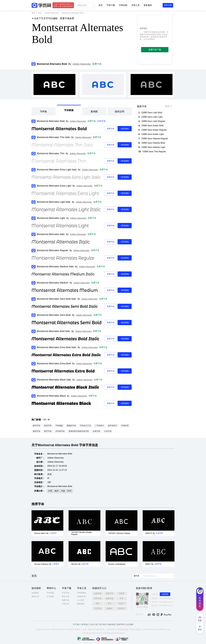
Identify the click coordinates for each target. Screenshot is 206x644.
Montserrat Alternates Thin (51, 153)
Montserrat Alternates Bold (51, 121)
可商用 (121, 593)
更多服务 (148, 5)
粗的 (57, 491)
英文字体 (66, 596)
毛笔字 (121, 603)
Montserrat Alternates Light (51, 218)
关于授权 (50, 596)
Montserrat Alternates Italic (51, 234)
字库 (121, 598)
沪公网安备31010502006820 (113, 633)
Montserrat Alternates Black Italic (54, 380)
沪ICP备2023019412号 (91, 633)
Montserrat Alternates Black (51, 396)
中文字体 (66, 593)
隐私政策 (112, 624)
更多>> (168, 106)
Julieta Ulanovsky (52, 13)
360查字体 (81, 596)
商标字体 (110, 598)
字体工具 (135, 5)
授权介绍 (35, 596)
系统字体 (110, 593)
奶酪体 (110, 608)
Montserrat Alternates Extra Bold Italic (57, 347)
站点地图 (130, 624)
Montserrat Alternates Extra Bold (54, 364)
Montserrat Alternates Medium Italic (55, 267)
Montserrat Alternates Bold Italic (53, 331)
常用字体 (98, 598)
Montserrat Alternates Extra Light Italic (57, 170)
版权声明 (121, 624)
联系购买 (151, 39)
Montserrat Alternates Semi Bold (54, 315)
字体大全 (66, 604)
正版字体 (98, 593)
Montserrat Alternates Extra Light (54, 186)
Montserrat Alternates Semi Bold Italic (56, 299)
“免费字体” (148, 32)
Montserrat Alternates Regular (52, 250)
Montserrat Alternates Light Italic (54, 202)
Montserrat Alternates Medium (53, 283)
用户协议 (103, 624)
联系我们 (85, 624)
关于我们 (76, 624)
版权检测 (81, 604)
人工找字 (81, 600)
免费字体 (97, 64)
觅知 (69, 629)
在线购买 (35, 593)
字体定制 (123, 5)
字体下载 (111, 5)
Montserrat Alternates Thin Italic (53, 137)
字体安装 (50, 593)
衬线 (50, 491)
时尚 (69, 491)
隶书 (110, 603)
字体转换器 (82, 593)
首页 (101, 5)
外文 (40, 13)
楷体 (98, 603)
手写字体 (98, 608)
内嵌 (63, 491)
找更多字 (121, 608)
